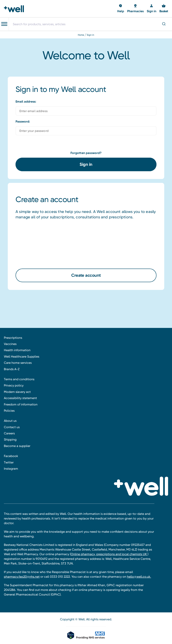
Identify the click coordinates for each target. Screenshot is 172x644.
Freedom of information (21, 404)
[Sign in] (152, 9)
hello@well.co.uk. (139, 577)
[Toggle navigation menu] (4, 24)
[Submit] (164, 24)
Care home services (18, 363)
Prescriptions (13, 338)
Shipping (10, 440)
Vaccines (10, 344)
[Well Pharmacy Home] (15, 9)
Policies (9, 411)
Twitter (9, 462)
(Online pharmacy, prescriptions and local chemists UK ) (109, 554)
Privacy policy (14, 385)
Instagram (11, 469)
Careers (9, 433)
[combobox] (90, 24)
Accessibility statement (20, 398)
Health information (17, 350)
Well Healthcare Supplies (22, 357)
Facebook (11, 456)
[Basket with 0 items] (121, 9)
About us (10, 421)
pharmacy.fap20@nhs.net (22, 577)
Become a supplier (17, 446)
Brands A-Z (12, 369)
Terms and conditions (19, 379)
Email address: (26, 102)
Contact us (12, 427)
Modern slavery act (17, 392)
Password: (23, 121)
